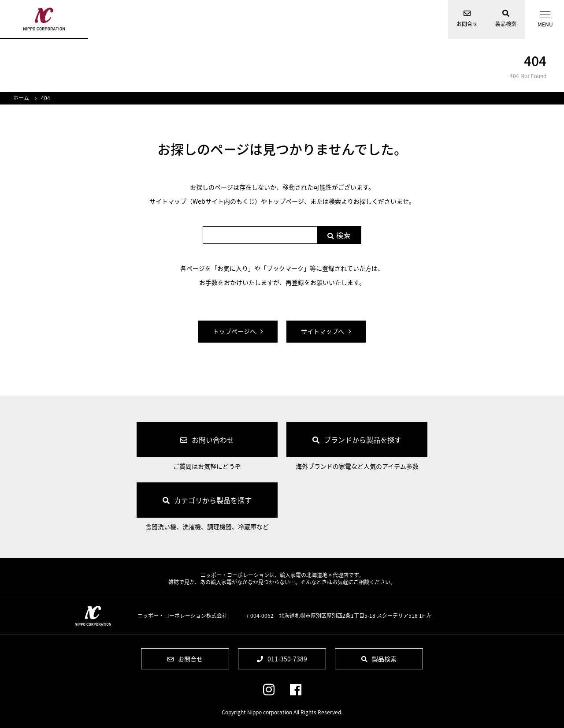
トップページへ (234, 331)
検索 (343, 235)
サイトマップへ (323, 331)
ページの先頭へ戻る (551, 707)
